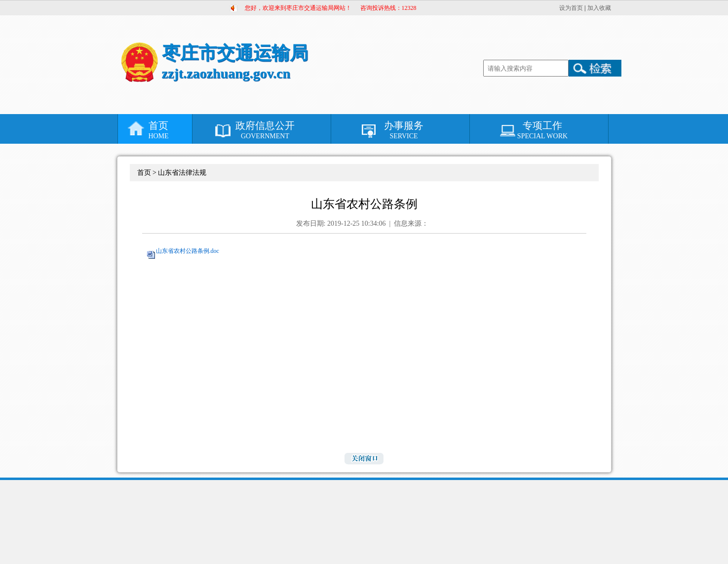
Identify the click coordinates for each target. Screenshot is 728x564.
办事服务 (404, 130)
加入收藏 (599, 8)
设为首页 (571, 8)
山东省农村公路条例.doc (188, 251)
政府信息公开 (265, 130)
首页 (159, 130)
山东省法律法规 (182, 173)
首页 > (148, 173)
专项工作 (543, 130)
